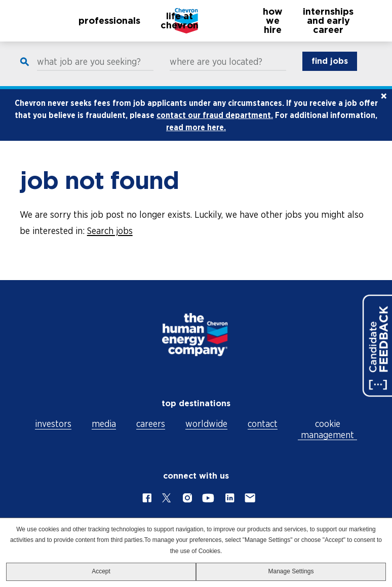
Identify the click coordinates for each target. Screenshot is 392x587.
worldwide (206, 424)
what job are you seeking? (89, 72)
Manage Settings (291, 571)
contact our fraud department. (215, 125)
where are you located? (216, 72)
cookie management (327, 429)
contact (263, 424)
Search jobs (110, 241)
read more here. (196, 137)
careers (151, 424)
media (104, 424)
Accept (101, 571)
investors (53, 424)
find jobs (330, 71)
